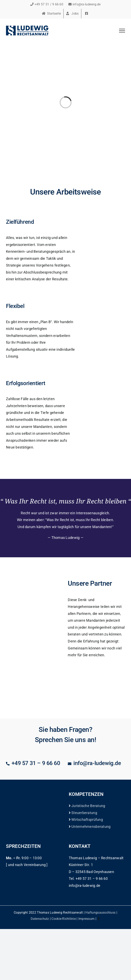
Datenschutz (40, 919)
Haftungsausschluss (100, 913)
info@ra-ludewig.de (84, 4)
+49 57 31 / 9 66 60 (47, 4)
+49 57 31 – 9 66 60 (36, 763)
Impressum (86, 919)
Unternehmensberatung (91, 827)
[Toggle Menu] (122, 31)
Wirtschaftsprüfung (87, 820)
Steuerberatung (84, 813)
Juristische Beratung (88, 806)
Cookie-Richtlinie (64, 919)
